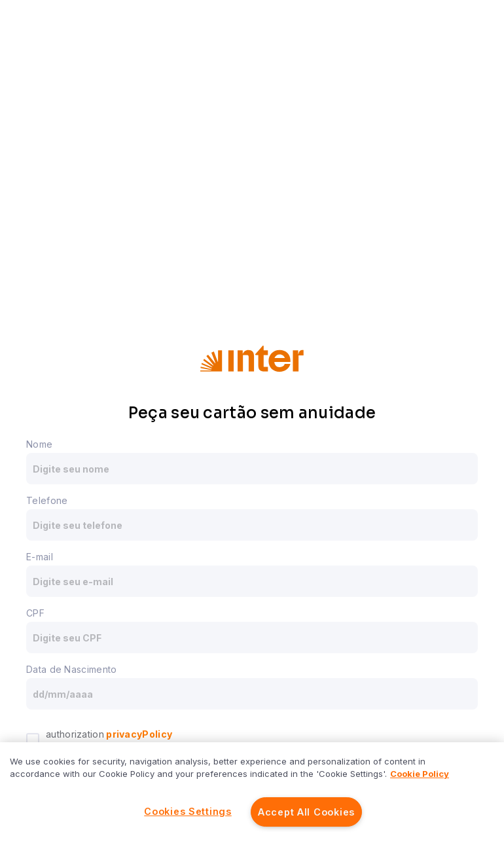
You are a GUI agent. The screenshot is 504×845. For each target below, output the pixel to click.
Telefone (47, 500)
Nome (39, 444)
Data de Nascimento (71, 669)
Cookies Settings (188, 811)
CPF (35, 613)
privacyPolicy (138, 734)
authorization (109, 734)
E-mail (40, 557)
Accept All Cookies (306, 812)
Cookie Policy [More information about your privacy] (420, 774)
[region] (252, 794)
